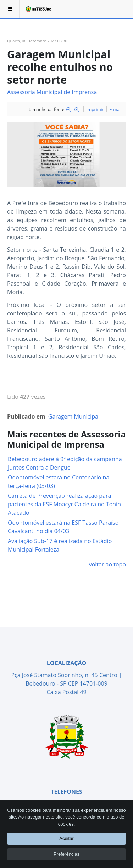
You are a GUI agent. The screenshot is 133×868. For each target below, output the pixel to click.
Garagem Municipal (74, 416)
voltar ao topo (107, 564)
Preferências (66, 854)
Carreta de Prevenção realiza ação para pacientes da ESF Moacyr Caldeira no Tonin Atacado (64, 504)
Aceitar (66, 838)
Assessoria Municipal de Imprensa (52, 92)
